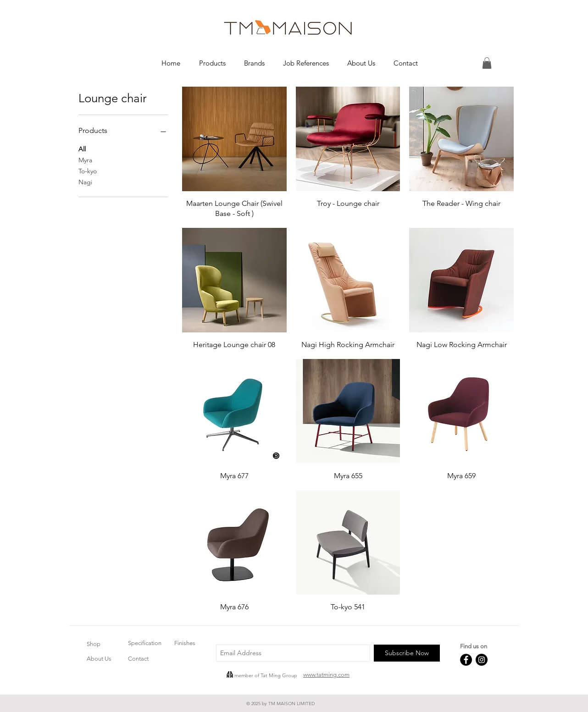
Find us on (474, 646)
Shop (94, 644)
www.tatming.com (326, 675)
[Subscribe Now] (407, 653)
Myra (85, 160)
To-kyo (88, 171)
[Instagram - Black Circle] (482, 660)
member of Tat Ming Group (266, 675)
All (82, 149)
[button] (212, 63)
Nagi (85, 182)
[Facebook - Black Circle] (466, 660)
